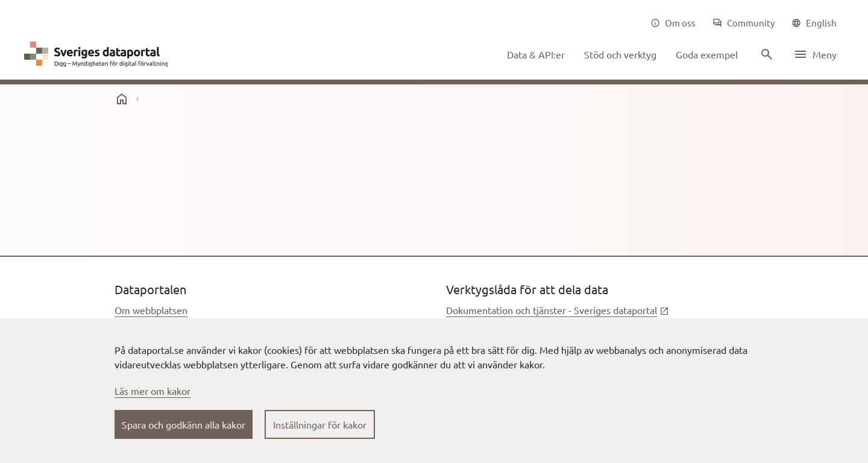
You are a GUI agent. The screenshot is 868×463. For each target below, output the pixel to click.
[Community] (744, 23)
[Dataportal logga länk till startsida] (99, 54)
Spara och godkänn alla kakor (184, 424)
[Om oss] (673, 23)
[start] (122, 99)
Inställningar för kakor (320, 424)
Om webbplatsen (151, 310)
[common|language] (814, 23)
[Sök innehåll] (766, 54)
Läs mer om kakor (153, 391)
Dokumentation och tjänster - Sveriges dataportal (558, 310)
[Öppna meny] (815, 54)
